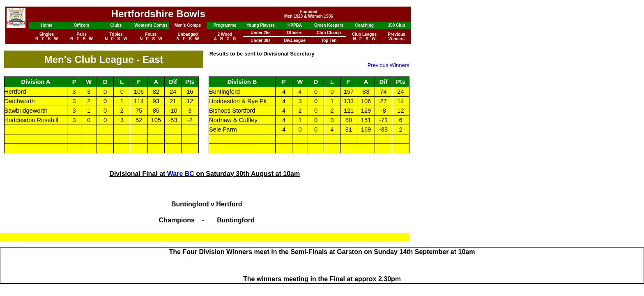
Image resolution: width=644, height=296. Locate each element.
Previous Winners (389, 65)
